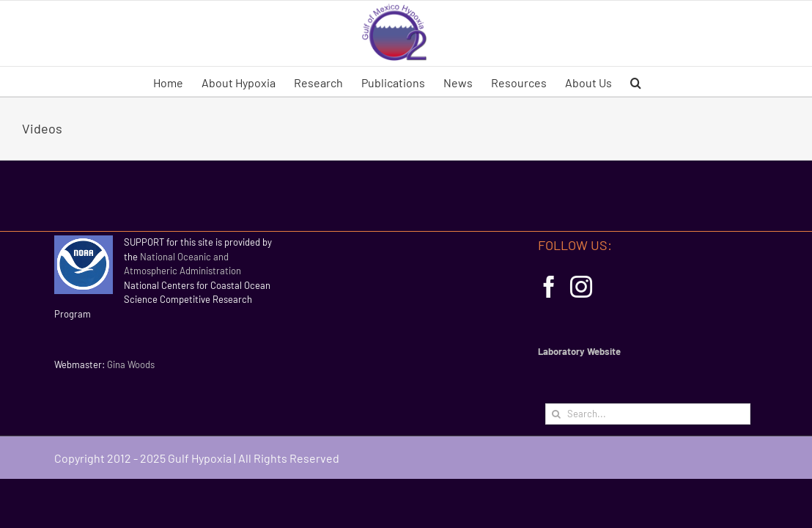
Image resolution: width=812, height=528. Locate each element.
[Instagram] (581, 287)
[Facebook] (549, 287)
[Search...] (648, 414)
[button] (696, 81)
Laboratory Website (579, 351)
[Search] (556, 414)
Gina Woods (131, 364)
